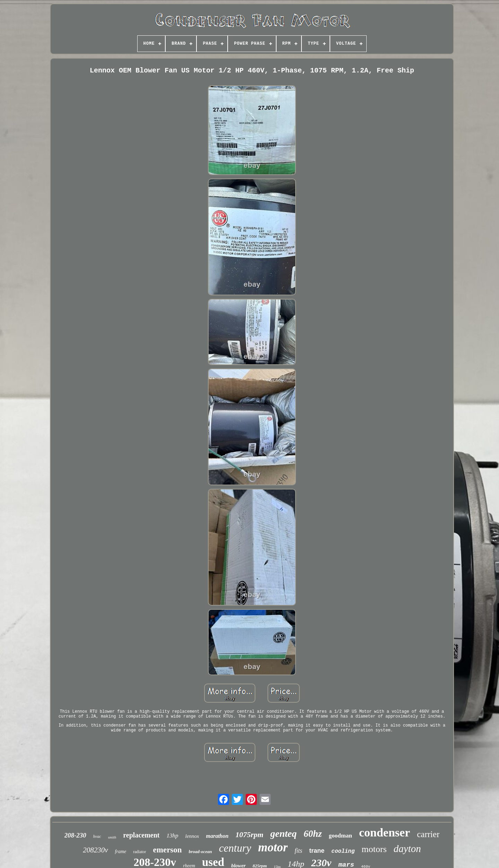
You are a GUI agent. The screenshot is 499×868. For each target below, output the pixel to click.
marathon (217, 836)
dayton (407, 849)
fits (298, 851)
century (235, 848)
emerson (168, 850)
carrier (428, 834)
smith (112, 837)
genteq (283, 834)
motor (273, 847)
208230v (95, 850)
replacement (141, 835)
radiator (139, 852)
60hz (313, 834)
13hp (173, 836)
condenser (384, 832)
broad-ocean (200, 852)
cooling (343, 851)
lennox (192, 836)
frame (121, 852)
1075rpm (249, 835)
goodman (340, 836)
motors (374, 849)
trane (317, 851)
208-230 (75, 835)
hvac (97, 836)
